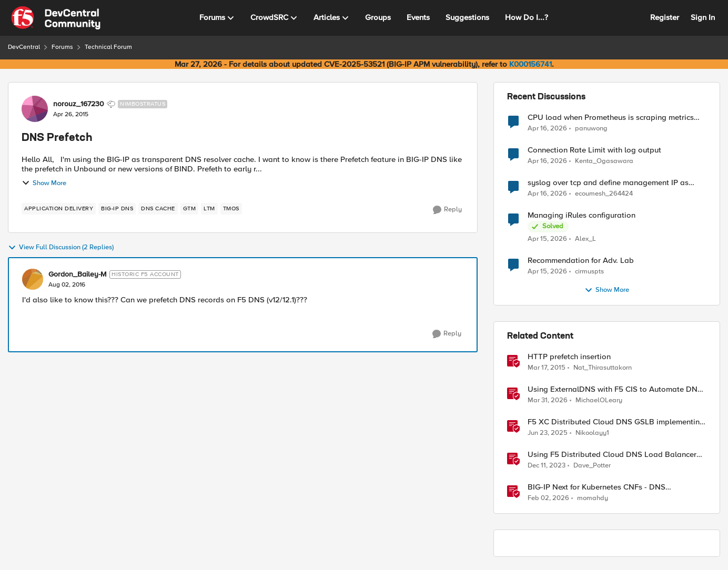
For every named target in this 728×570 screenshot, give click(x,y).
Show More (44, 183)
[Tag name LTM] (209, 209)
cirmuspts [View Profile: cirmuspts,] (589, 272)
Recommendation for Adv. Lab (581, 261)
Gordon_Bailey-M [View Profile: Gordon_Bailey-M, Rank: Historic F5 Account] (78, 274)
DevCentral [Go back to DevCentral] (24, 47)
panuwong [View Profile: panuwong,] (591, 128)
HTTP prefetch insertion (569, 357)
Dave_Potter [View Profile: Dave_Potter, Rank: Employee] (592, 466)
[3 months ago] (547, 128)
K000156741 (530, 64)
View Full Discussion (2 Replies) (61, 248)
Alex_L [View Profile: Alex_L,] (585, 239)
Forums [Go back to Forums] (62, 47)
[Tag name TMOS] (231, 209)
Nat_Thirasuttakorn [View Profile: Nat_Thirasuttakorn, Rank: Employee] (603, 368)
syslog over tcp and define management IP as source (608, 183)
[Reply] (447, 210)
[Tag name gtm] (190, 209)
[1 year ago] (548, 433)
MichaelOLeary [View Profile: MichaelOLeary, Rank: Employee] (599, 400)
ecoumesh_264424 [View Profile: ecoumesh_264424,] (604, 194)
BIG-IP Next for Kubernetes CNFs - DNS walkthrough (596, 487)
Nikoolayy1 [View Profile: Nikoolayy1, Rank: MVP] (592, 433)
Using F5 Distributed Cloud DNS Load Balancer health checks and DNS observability (612, 455)
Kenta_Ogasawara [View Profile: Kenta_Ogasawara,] (604, 161)
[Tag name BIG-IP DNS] (117, 209)
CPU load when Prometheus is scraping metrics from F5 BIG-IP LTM (611, 118)
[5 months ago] (548, 498)
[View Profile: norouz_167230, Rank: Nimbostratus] (35, 109)
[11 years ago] (547, 368)
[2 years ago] (547, 466)
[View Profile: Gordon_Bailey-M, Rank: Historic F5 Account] (33, 279)
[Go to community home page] (56, 18)
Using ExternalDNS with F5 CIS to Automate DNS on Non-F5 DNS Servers (615, 389)
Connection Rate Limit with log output (594, 150)
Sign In (703, 17)
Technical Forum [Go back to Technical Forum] (108, 47)
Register (665, 17)
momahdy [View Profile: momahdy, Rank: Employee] (593, 498)
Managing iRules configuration (582, 215)
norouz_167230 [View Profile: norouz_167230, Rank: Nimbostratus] (79, 104)
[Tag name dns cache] (158, 209)
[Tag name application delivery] (59, 209)
